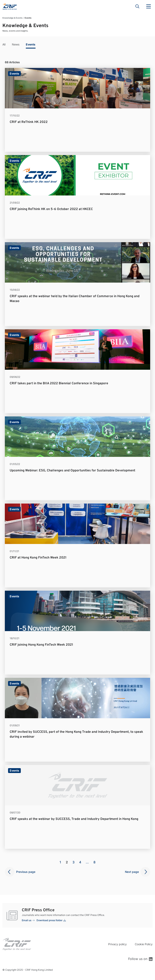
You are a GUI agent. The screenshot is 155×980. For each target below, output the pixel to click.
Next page (132, 872)
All (4, 44)
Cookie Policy (144, 944)
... (87, 862)
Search (137, 6)
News (16, 44)
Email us (27, 920)
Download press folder (50, 920)
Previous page (26, 872)
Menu (149, 6)
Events (31, 44)
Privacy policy (117, 944)
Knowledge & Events (13, 18)
